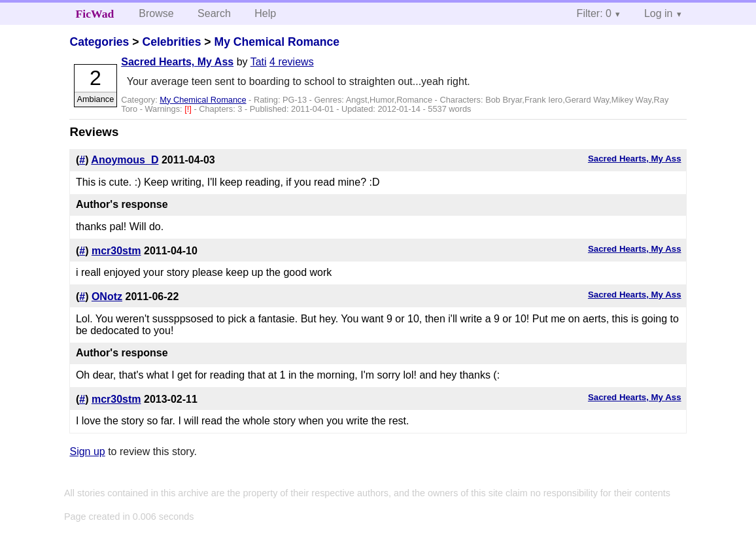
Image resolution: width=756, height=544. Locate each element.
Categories (99, 42)
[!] (189, 109)
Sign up (87, 451)
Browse (156, 13)
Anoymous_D (125, 160)
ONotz (107, 297)
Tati (259, 62)
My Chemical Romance (277, 42)
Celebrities (171, 42)
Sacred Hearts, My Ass (177, 62)
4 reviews (292, 62)
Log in (659, 13)
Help (265, 13)
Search (214, 13)
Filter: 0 (594, 13)
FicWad (95, 14)
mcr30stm (116, 251)
